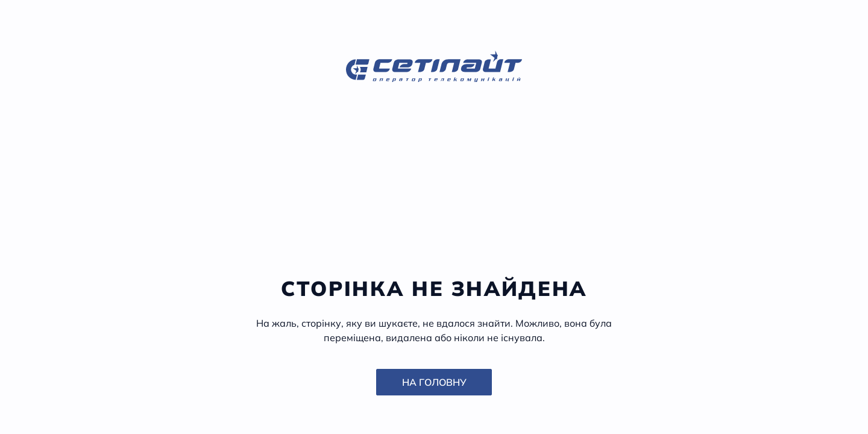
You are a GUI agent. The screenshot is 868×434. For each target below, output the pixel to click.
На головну (434, 382)
